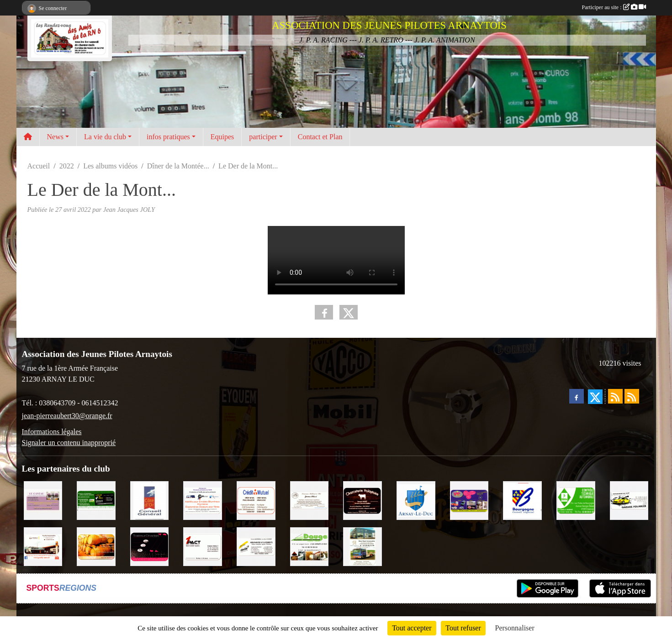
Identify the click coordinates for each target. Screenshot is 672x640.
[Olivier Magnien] (96, 546)
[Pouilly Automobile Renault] (43, 546)
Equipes (222, 137)
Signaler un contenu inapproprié (69, 443)
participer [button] (263, 137)
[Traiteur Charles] (150, 546)
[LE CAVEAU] (43, 500)
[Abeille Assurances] (256, 546)
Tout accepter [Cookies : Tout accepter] (412, 628)
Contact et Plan (320, 137)
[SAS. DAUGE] (310, 546)
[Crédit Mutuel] (256, 500)
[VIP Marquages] (469, 500)
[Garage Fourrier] (629, 500)
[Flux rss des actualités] (615, 396)
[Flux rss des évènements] (632, 396)
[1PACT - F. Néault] (203, 546)
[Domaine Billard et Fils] (310, 500)
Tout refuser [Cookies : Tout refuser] (463, 628)
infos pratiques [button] (168, 137)
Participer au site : (614, 7)
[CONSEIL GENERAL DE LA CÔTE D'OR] (150, 500)
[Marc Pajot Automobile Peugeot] (362, 546)
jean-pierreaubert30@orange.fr (67, 416)
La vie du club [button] (105, 137)
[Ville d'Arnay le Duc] (416, 500)
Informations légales (52, 432)
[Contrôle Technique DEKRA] (576, 500)
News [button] (55, 137)
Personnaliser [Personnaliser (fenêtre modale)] (515, 628)
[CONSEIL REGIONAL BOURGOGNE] (522, 500)
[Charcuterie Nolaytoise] (362, 500)
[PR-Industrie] (203, 500)
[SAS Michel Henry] (96, 500)
